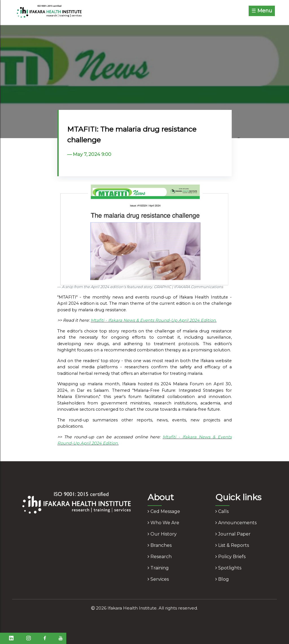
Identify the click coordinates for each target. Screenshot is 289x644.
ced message (164, 511)
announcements (236, 523)
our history (162, 534)
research (160, 557)
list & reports (232, 545)
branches (160, 545)
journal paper (233, 534)
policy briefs (230, 557)
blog (222, 579)
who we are (163, 523)
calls (222, 511)
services (158, 579)
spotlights (228, 568)
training (158, 568)
